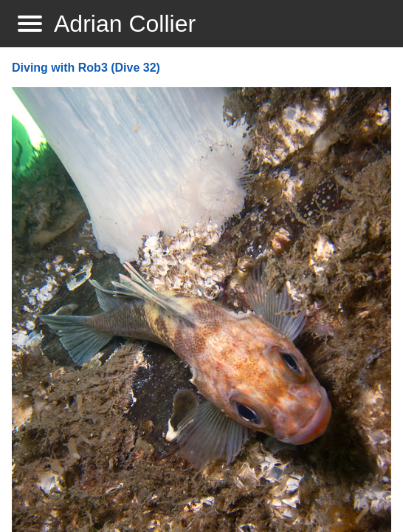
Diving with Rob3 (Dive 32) (86, 68)
